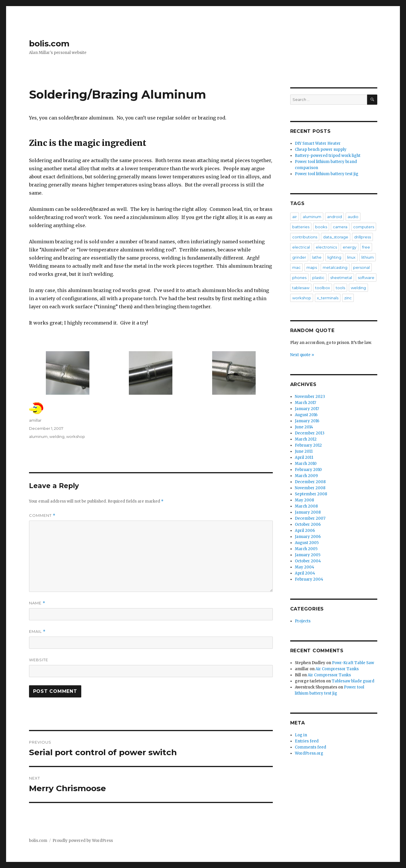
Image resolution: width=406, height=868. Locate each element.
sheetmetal (341, 278)
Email (37, 631)
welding (57, 436)
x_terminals (328, 298)
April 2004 (305, 573)
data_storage (336, 237)
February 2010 (308, 470)
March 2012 (306, 439)
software (366, 278)
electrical (301, 247)
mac (296, 267)
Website (39, 660)
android (334, 217)
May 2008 (304, 500)
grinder (299, 257)
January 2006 (308, 537)
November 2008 (310, 488)
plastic (318, 278)
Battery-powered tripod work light (328, 156)
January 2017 (307, 409)
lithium (368, 257)
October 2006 (308, 524)
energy (350, 247)
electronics (326, 247)
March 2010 (306, 464)
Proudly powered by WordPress (83, 841)
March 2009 (306, 476)
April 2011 (304, 457)
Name (37, 603)
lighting (334, 257)
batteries (301, 227)
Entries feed (307, 741)
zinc (348, 298)
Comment (42, 515)
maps (312, 267)
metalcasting (335, 267)
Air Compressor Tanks (337, 669)
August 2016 (306, 415)
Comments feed (311, 747)
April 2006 (305, 531)
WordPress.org (309, 753)
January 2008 (308, 512)
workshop (76, 436)
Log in (301, 735)
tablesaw (301, 288)
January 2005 (308, 555)
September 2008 (311, 494)
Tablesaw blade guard (353, 681)
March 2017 (305, 403)
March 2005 (306, 549)
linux (351, 257)
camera (340, 227)
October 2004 (308, 561)
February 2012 (308, 445)
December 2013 (310, 433)
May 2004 (305, 567)
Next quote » (302, 355)
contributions (305, 237)
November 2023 (310, 397)
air (295, 217)
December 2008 (310, 482)
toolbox (323, 288)
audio (353, 217)
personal (361, 267)
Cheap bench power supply (321, 150)
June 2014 (304, 427)
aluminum (38, 436)
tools (340, 288)
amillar (35, 420)
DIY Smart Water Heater (318, 143)
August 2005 (307, 543)
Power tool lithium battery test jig (327, 174)
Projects (303, 621)
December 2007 (310, 518)
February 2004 (309, 579)
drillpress (362, 237)
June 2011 (304, 451)
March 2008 (306, 506)
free (366, 247)
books (321, 227)
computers (364, 227)
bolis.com (49, 44)
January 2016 (307, 421)
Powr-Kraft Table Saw (353, 663)
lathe (317, 257)
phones (299, 278)
